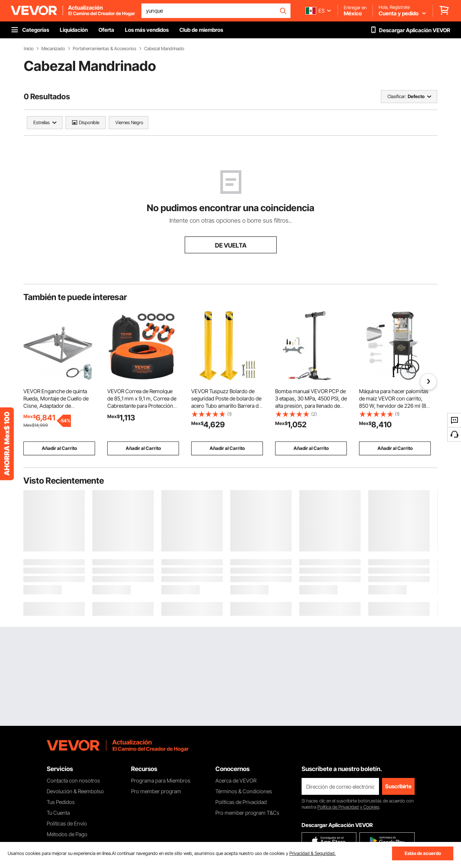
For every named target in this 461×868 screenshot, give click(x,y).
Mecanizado (53, 49)
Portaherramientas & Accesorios (105, 49)
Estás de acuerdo (423, 853)
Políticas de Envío (67, 823)
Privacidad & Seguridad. (313, 853)
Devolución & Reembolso (75, 791)
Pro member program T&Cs (247, 813)
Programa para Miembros (161, 780)
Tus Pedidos (61, 802)
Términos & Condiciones (244, 791)
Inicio (29, 49)
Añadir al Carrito (59, 448)
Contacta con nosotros (73, 780)
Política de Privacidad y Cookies (348, 807)
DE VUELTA (231, 245)
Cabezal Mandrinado (164, 49)
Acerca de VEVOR (236, 780)
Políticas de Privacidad (241, 802)
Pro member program (156, 791)
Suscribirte (398, 786)
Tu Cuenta (58, 813)
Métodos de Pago (67, 834)
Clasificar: (397, 96)
